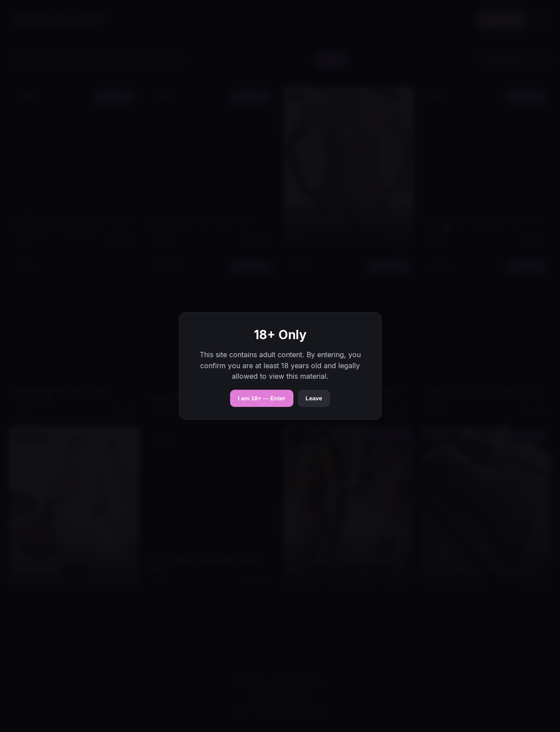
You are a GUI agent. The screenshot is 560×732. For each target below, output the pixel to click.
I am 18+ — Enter (262, 398)
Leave (314, 398)
